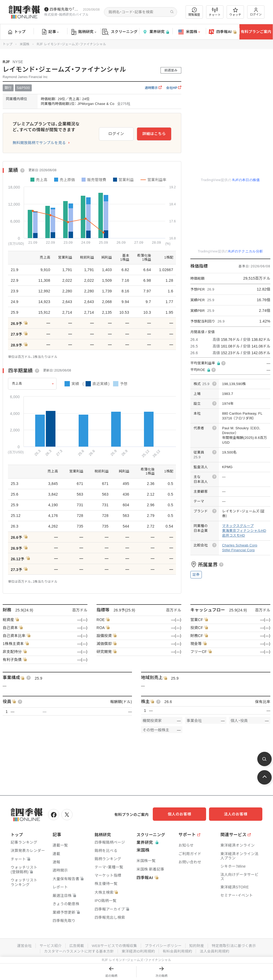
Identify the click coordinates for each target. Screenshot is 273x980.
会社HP (174, 88)
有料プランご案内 (256, 32)
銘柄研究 (84, 32)
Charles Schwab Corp (240, 545)
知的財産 (198, 945)
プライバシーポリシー (164, 945)
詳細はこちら (154, 133)
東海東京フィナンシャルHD (244, 531)
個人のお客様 (185, 814)
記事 (51, 32)
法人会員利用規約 (217, 950)
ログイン (256, 12)
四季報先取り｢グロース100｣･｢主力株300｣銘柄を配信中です (65, 9)
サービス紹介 (48, 945)
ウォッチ (235, 12)
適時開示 (153, 88)
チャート (215, 12)
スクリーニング (120, 32)
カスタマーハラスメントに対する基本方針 (77, 950)
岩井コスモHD (234, 535)
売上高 (17, 383)
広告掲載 (75, 945)
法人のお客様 (238, 814)
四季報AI (223, 32)
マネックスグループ (238, 526)
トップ (17, 32)
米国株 (189, 32)
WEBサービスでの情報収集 (114, 945)
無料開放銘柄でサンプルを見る (39, 143)
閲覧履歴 (194, 12)
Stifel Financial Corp (238, 550)
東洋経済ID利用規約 (138, 950)
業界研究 (156, 32)
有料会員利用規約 (179, 950)
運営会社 (21, 945)
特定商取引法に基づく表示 (236, 945)
